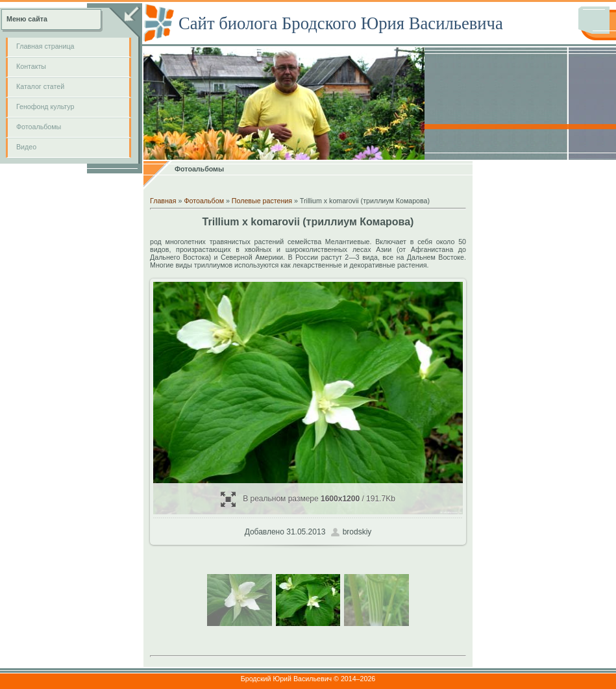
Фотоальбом (204, 201)
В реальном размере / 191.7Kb (308, 499)
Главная (163, 201)
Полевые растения (262, 201)
